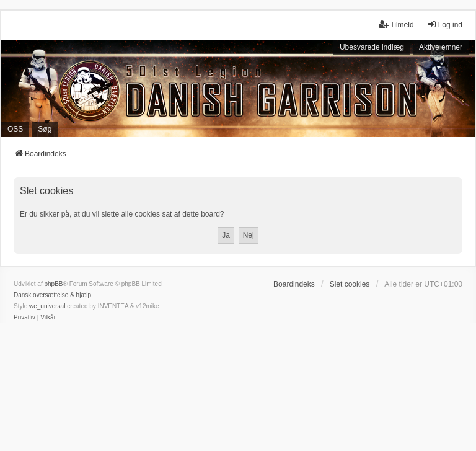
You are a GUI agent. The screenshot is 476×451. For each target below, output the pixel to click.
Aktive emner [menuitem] (441, 47)
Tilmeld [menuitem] (396, 25)
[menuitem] (24, 318)
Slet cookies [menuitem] (350, 284)
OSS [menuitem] (15, 129)
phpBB (53, 284)
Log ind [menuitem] (445, 25)
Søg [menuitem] (45, 129)
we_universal (47, 306)
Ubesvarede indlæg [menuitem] (372, 47)
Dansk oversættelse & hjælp (52, 295)
